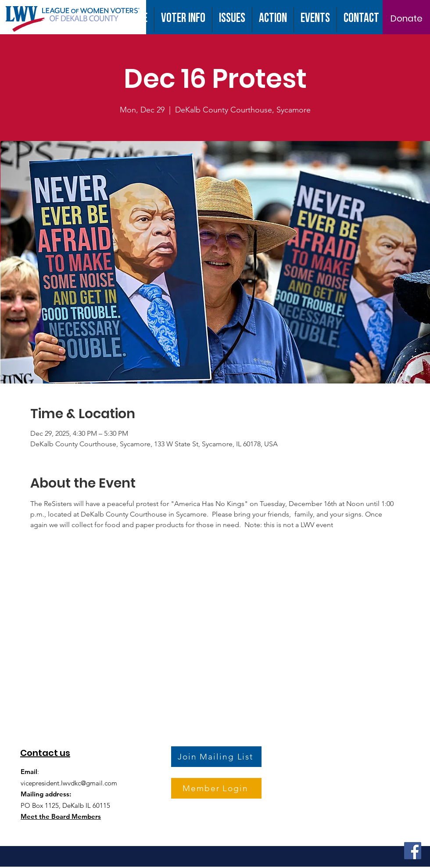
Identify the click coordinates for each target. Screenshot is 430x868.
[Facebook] (413, 851)
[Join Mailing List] (216, 757)
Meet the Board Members (61, 816)
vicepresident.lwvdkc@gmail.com (69, 783)
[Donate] (406, 18)
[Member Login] (216, 788)
